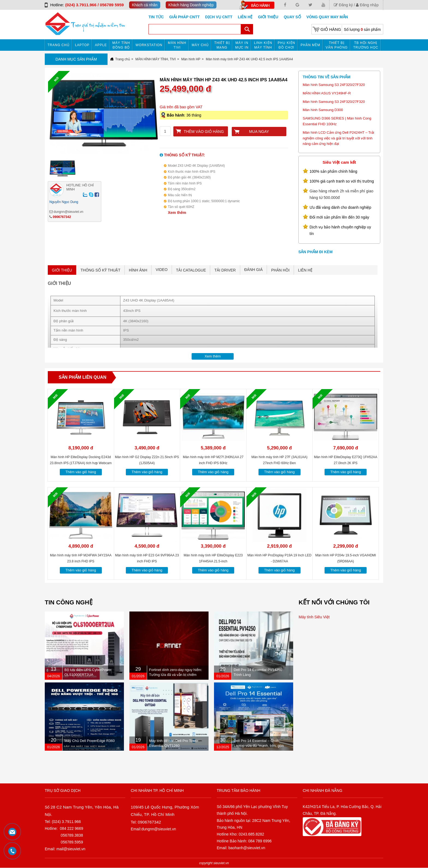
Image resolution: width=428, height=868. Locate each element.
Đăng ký (343, 5)
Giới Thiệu (268, 17)
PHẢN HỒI (280, 270)
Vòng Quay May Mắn (327, 17)
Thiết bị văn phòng (337, 45)
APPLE (101, 45)
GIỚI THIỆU (62, 270)
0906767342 (62, 217)
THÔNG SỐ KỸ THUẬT (100, 270)
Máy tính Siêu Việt (314, 617)
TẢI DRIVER (225, 270)
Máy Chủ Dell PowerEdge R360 (90, 741)
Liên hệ (245, 17)
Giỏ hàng (331, 29)
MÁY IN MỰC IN (242, 45)
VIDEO (162, 270)
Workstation (149, 45)
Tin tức (156, 17)
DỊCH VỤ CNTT (219, 17)
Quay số (292, 17)
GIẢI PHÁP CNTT (184, 17)
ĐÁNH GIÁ (254, 270)
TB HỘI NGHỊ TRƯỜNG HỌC (366, 45)
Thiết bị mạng (222, 45)
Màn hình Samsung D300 (323, 110)
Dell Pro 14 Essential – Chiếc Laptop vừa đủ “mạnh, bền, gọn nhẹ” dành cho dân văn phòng (259, 746)
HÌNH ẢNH (138, 270)
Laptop (82, 45)
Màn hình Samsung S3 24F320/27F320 (334, 85)
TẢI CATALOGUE (191, 270)
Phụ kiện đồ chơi (286, 45)
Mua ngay (259, 132)
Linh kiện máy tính (263, 45)
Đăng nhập (367, 5)
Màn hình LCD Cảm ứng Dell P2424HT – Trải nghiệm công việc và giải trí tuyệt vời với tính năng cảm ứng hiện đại (338, 138)
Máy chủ (200, 45)
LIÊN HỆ (305, 270)
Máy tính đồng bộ (121, 45)
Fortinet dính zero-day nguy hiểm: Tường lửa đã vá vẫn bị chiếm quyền (176, 675)
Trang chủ (59, 45)
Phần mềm (310, 45)
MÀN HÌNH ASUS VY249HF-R (327, 93)
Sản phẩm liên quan (83, 377)
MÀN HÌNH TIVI (177, 45)
